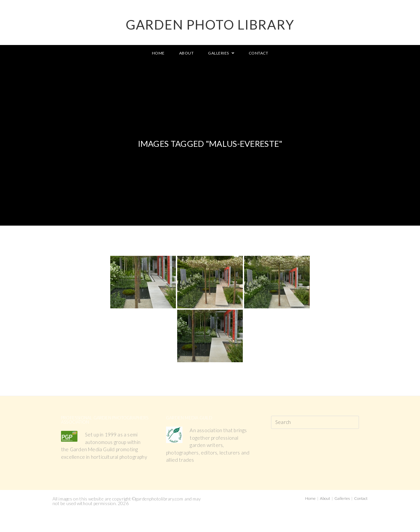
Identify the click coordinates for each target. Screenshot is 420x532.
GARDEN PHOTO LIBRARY (210, 25)
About (325, 498)
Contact (361, 498)
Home (310, 498)
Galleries (342, 498)
